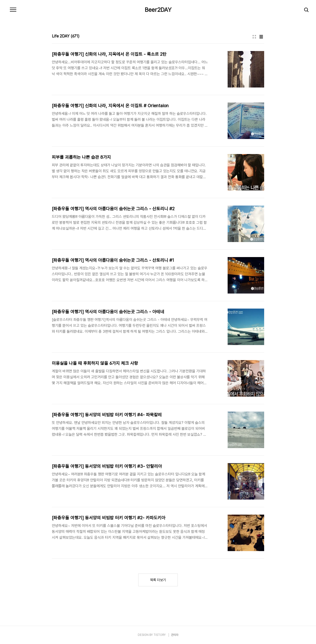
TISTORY (160, 635)
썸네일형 (254, 37)
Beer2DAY (158, 10)
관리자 (175, 635)
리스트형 (261, 37)
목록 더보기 (158, 580)
